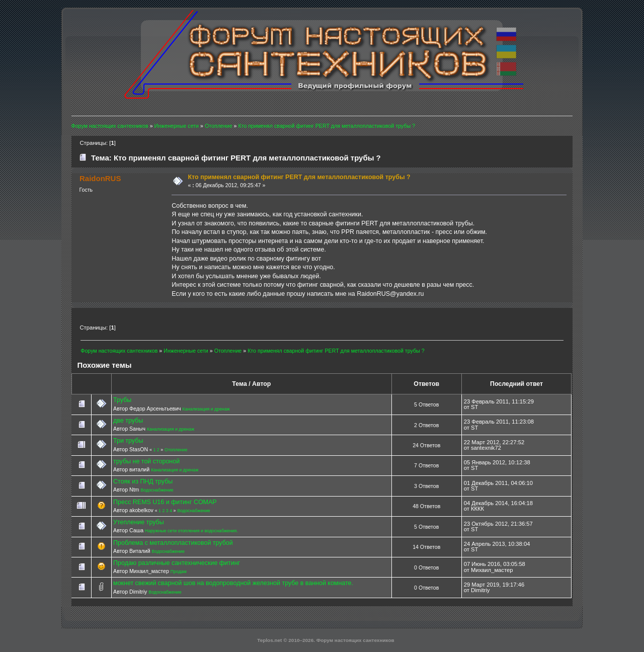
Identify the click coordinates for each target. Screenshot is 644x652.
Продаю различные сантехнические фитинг (177, 563)
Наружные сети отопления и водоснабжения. (191, 531)
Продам (179, 572)
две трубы (128, 421)
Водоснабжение (157, 490)
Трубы (122, 400)
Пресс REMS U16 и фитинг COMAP (165, 502)
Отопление (176, 450)
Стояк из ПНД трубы (143, 481)
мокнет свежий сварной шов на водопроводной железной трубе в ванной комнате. (233, 583)
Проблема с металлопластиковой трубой (173, 543)
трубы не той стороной (146, 461)
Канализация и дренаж (206, 409)
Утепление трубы (139, 522)
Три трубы (128, 441)
